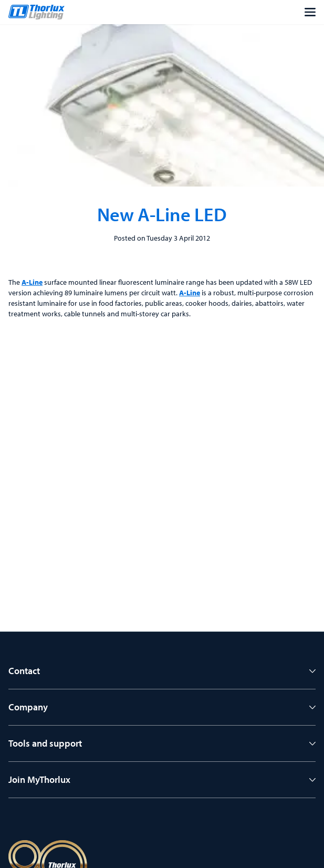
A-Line (32, 282)
